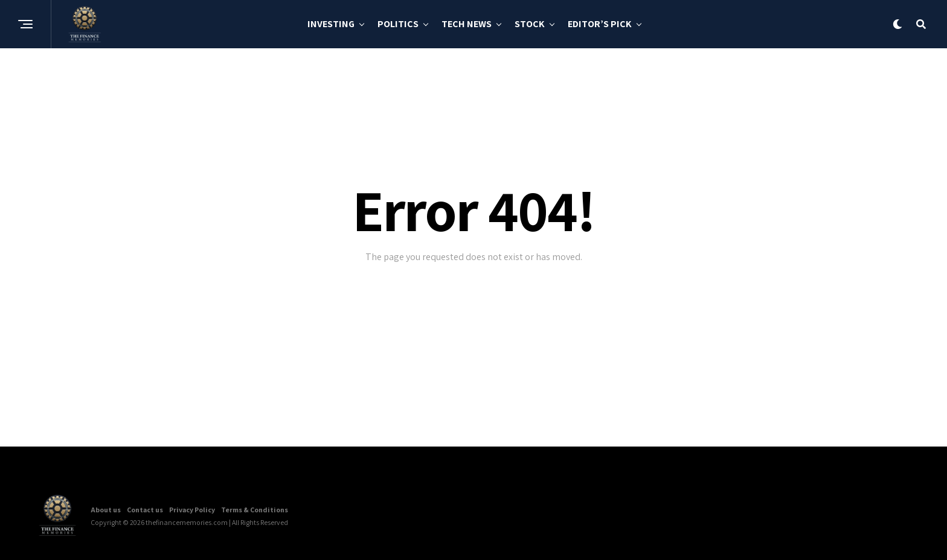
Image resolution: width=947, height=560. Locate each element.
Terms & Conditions (255, 510)
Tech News (467, 24)
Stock (530, 24)
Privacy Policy (192, 510)
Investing (331, 24)
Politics (398, 24)
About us (106, 510)
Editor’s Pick (600, 24)
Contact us (145, 510)
